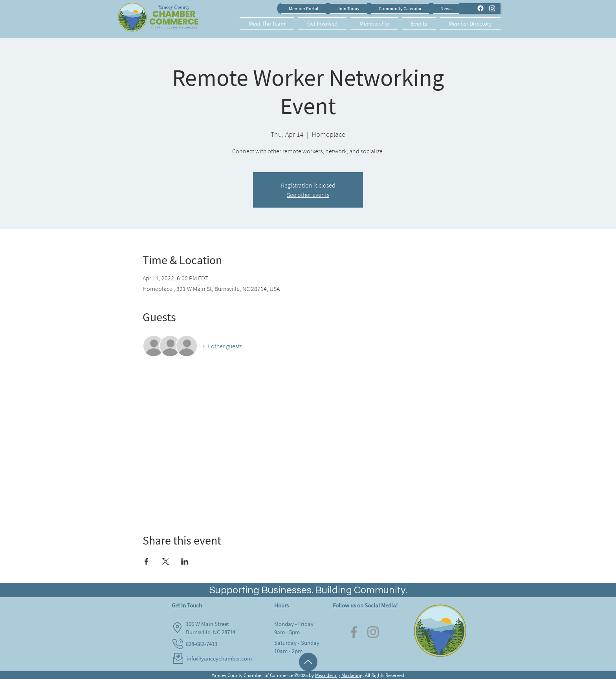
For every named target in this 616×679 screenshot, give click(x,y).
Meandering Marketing (339, 675)
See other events (308, 195)
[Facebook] (354, 632)
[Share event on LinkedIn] (185, 561)
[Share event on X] (166, 561)
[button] (268, 24)
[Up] (308, 662)
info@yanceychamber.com (219, 658)
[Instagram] (373, 632)
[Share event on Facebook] (146, 561)
